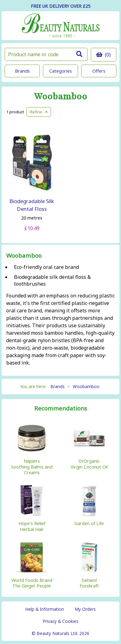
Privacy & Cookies (61, 621)
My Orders (85, 609)
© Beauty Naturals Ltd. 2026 (61, 633)
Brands (22, 71)
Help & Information (45, 609)
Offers (99, 71)
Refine (39, 112)
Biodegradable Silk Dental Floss (32, 205)
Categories (61, 71)
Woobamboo (61, 97)
